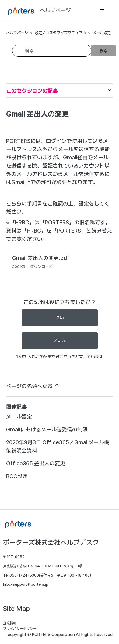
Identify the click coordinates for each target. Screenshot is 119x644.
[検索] (52, 51)
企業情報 (10, 623)
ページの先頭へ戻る (33, 386)
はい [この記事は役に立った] (60, 318)
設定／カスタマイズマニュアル (60, 33)
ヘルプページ (17, 33)
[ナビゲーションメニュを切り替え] (102, 11)
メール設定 (102, 33)
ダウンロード (41, 267)
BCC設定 (17, 476)
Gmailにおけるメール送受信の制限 (47, 429)
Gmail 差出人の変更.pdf (41, 258)
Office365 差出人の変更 (36, 463)
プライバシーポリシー (20, 629)
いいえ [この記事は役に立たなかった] (60, 340)
